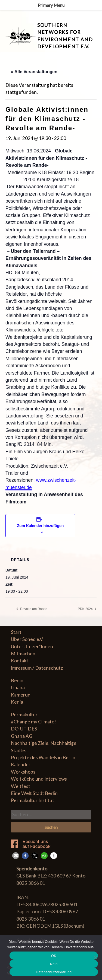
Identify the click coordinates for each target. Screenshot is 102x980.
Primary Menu (51, 5)
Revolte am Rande (33, 609)
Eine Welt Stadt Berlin (34, 793)
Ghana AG (22, 736)
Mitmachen (23, 654)
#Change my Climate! (33, 722)
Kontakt (20, 661)
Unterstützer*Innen (32, 647)
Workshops (23, 772)
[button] (16, 856)
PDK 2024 (86, 609)
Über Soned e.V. (27, 639)
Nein (54, 964)
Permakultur (24, 715)
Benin (17, 680)
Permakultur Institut (33, 800)
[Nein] (95, 957)
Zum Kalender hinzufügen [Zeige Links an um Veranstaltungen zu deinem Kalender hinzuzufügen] (40, 526)
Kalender (21, 764)
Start (16, 632)
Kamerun (21, 695)
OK (54, 956)
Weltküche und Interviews (39, 779)
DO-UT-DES (24, 729)
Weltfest (21, 786)
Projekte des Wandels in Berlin (43, 757)
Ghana (18, 687)
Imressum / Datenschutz (37, 668)
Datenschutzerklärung (54, 972)
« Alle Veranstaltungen (34, 72)
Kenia (17, 702)
